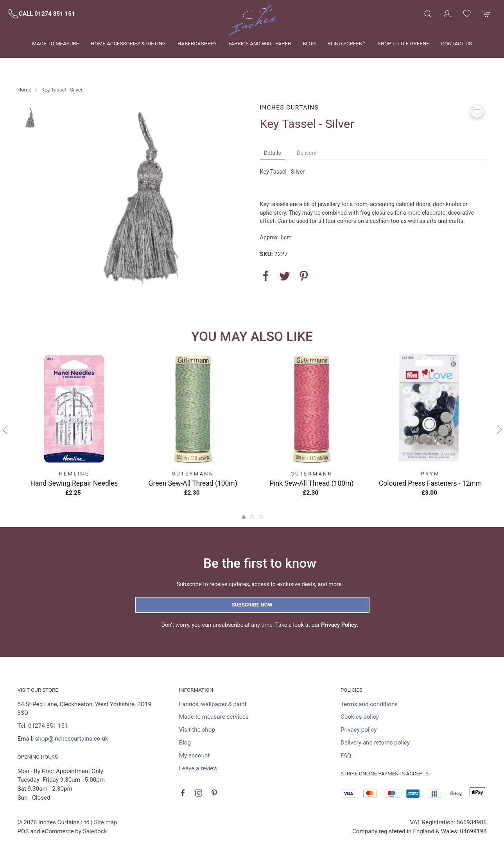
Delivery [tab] (307, 153)
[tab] (244, 517)
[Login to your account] (447, 14)
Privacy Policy (339, 625)
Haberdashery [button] (197, 44)
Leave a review (198, 768)
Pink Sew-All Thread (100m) (311, 483)
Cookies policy (360, 717)
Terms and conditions (369, 704)
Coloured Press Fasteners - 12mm (430, 483)
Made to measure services (214, 717)
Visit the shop (197, 730)
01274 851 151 (48, 726)
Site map (106, 822)
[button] (428, 14)
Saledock (95, 831)
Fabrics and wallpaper (260, 44)
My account (195, 755)
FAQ (346, 755)
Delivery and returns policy (375, 743)
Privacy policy (359, 730)
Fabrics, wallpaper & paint (213, 704)
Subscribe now (252, 605)
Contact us (456, 44)
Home (25, 90)
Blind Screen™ (346, 44)
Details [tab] (273, 153)
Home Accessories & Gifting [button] (128, 44)
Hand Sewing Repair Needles (74, 483)
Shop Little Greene (404, 44)
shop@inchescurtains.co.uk (72, 739)
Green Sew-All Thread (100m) (193, 483)
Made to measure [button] (56, 44)
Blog (309, 44)
